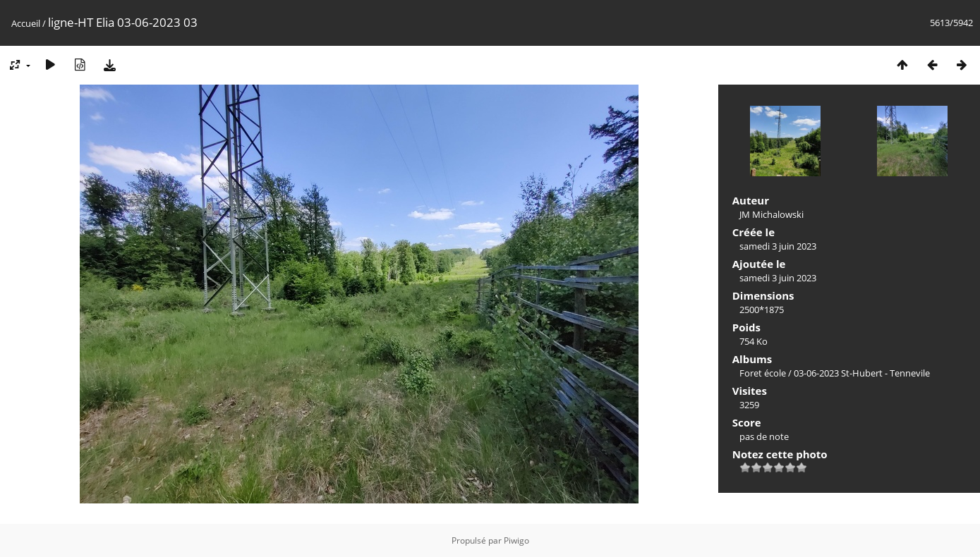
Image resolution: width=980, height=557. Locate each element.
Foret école (763, 373)
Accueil (26, 23)
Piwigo (516, 540)
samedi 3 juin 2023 (778, 246)
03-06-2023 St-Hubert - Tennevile (862, 373)
